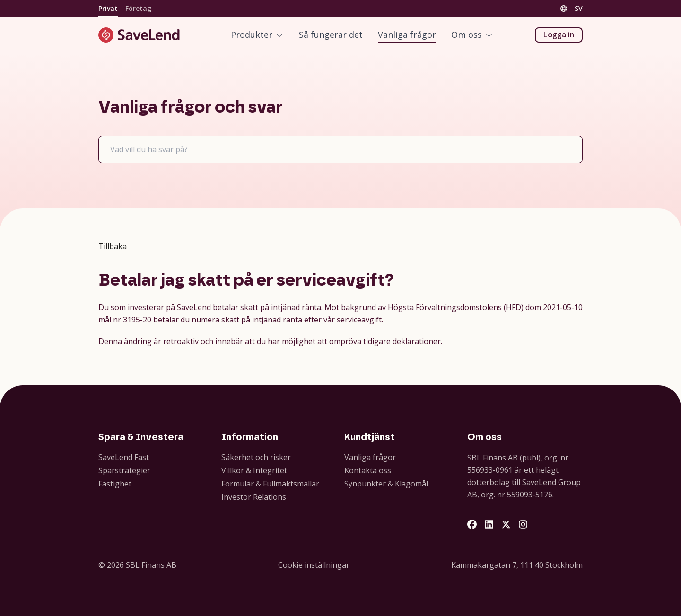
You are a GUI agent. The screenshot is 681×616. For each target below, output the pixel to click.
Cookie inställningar (314, 565)
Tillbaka (113, 246)
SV (579, 8)
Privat (108, 8)
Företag (138, 8)
